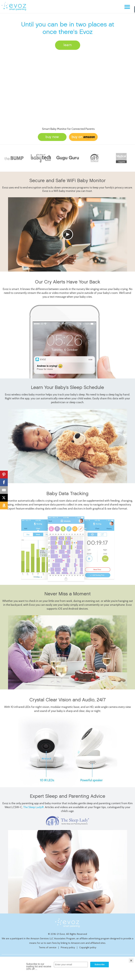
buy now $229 (52, 138)
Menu (127, 7)
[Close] (131, 961)
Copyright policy (88, 947)
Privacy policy (68, 947)
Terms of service (48, 947)
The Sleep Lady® (33, 807)
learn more (68, 47)
